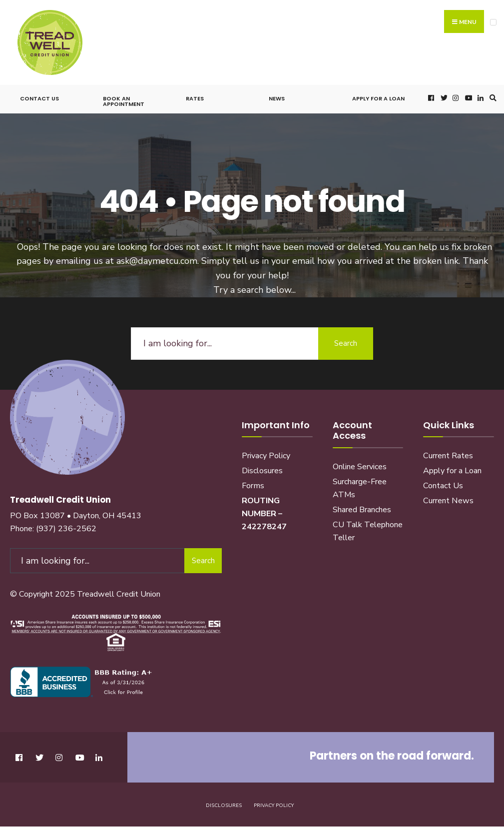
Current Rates (448, 456)
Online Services (360, 467)
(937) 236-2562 (66, 529)
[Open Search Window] (492, 98)
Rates (195, 98)
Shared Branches (362, 510)
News (277, 98)
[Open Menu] (493, 22)
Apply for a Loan (378, 98)
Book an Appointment (124, 101)
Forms (253, 486)
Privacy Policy (266, 456)
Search (346, 343)
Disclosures (262, 471)
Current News (448, 501)
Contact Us (39, 98)
